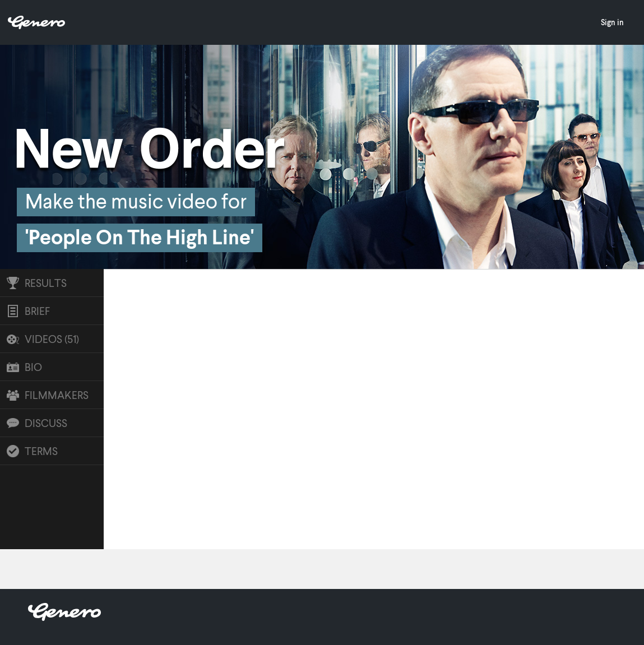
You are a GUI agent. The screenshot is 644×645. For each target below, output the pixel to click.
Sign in (612, 22)
